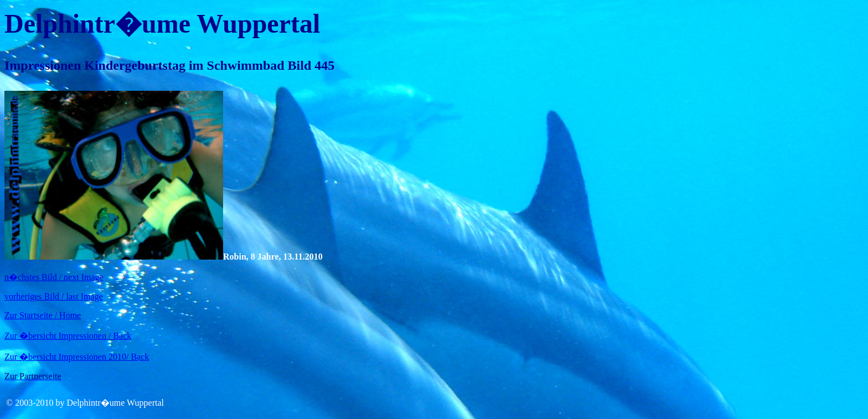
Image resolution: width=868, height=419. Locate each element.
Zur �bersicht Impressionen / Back (68, 336)
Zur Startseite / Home (43, 315)
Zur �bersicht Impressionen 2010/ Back (77, 357)
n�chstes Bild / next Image (54, 277)
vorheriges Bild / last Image (54, 296)
